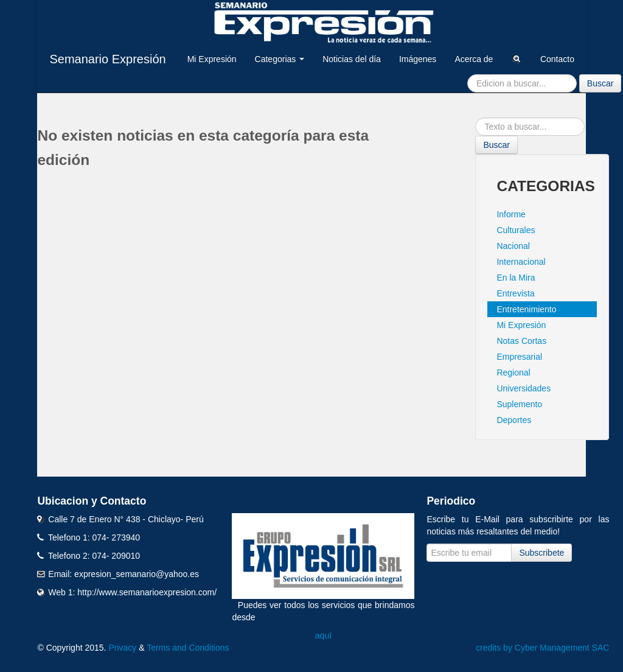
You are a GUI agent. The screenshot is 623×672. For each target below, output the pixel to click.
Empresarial (519, 357)
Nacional (513, 246)
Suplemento (519, 404)
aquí (323, 635)
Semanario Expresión (107, 59)
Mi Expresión (212, 59)
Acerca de (474, 59)
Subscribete (541, 553)
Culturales (516, 230)
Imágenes (418, 59)
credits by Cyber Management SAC (542, 648)
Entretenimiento (526, 309)
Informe (511, 214)
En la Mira (516, 278)
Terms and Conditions (188, 648)
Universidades (524, 388)
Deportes (514, 420)
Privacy (122, 648)
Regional (513, 373)
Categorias (280, 59)
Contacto (557, 59)
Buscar (600, 83)
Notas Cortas (521, 341)
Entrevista (515, 293)
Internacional (521, 262)
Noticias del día (352, 59)
